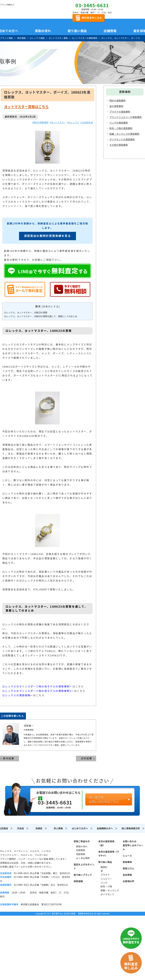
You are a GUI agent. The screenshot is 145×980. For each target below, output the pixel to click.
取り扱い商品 (105, 862)
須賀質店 (17, 843)
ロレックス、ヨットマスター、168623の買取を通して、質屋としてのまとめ (41, 316)
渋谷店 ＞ (23, 828)
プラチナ (105, 875)
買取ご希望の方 (82, 841)
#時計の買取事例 (40, 123)
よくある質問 (83, 858)
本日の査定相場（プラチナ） (109, 854)
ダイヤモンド (107, 894)
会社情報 (127, 875)
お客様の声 (128, 881)
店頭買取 (81, 850)
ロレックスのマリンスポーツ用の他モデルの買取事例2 (37, 691)
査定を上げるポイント (84, 867)
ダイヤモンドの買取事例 (122, 140)
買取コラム (128, 869)
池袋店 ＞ (41, 828)
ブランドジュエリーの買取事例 (125, 117)
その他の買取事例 (119, 145)
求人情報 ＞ (61, 828)
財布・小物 (106, 887)
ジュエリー (106, 879)
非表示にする (51, 307)
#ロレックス (73, 123)
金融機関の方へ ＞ (107, 828)
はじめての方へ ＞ (82, 828)
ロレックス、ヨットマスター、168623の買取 (26, 313)
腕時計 (104, 867)
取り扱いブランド (83, 875)
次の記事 (86, 758)
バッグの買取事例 (119, 123)
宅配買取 (81, 854)
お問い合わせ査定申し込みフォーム (133, 845)
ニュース (127, 856)
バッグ (104, 883)
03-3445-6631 (92, 6)
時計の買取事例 (117, 101)
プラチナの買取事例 (120, 112)
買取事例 (127, 862)
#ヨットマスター (58, 123)
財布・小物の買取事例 (121, 128)
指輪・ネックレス (110, 891)
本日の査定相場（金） (106, 843)
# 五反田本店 (87, 123)
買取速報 (78, 881)
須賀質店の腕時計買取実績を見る (47, 236)
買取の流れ (43, 31)
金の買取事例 (116, 106)
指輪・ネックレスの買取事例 (124, 134)
